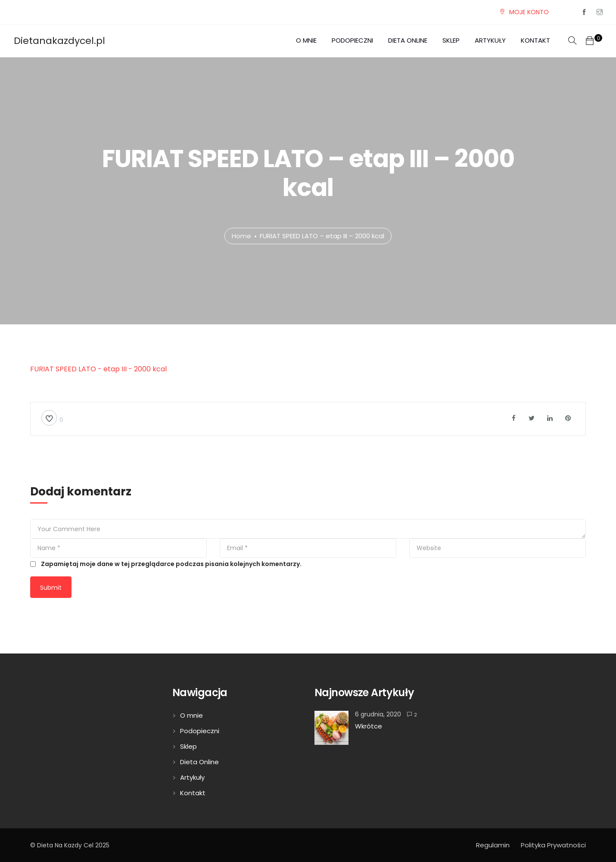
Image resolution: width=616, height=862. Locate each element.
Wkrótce (369, 726)
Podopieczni (352, 40)
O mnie (306, 40)
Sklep (451, 40)
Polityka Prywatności (553, 845)
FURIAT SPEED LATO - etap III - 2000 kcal (98, 369)
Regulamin (493, 845)
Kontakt (535, 40)
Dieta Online (408, 40)
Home (241, 236)
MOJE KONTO (529, 12)
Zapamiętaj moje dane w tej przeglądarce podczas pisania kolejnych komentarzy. (171, 564)
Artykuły (490, 40)
